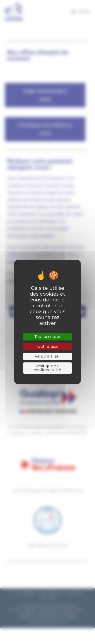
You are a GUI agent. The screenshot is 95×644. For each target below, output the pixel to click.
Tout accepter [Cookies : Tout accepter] (47, 337)
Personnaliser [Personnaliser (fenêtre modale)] (47, 356)
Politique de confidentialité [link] (47, 368)
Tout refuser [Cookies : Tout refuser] (47, 346)
